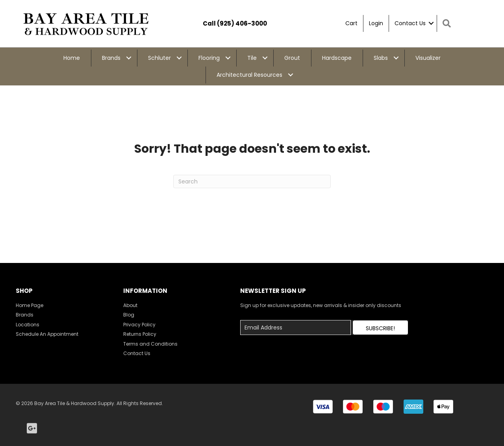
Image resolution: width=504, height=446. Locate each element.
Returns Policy (140, 334)
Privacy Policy (139, 325)
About (130, 305)
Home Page (30, 305)
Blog (129, 315)
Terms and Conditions (150, 344)
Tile (252, 58)
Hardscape (337, 58)
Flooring (209, 58)
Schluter (159, 58)
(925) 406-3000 (242, 23)
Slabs (381, 58)
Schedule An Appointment (47, 334)
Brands (111, 58)
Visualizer (428, 58)
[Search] (252, 181)
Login (376, 23)
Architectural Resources (249, 75)
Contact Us (410, 23)
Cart (351, 23)
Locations (28, 325)
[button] (380, 328)
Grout (292, 58)
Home (72, 58)
